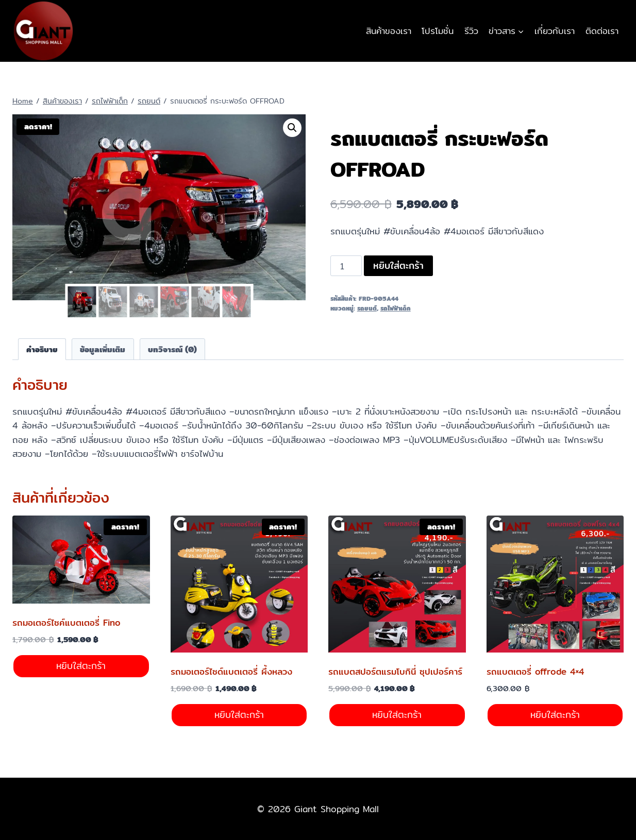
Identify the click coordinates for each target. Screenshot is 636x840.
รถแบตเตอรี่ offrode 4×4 (535, 671)
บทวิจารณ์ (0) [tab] (172, 349)
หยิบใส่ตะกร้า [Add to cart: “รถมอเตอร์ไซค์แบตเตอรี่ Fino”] (81, 666)
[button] (292, 128)
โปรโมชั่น (438, 31)
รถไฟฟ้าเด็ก (396, 308)
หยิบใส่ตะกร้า (398, 265)
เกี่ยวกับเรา (555, 31)
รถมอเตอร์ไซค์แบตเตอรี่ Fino (66, 622)
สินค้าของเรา (389, 31)
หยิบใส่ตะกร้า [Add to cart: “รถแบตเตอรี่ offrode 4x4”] (555, 715)
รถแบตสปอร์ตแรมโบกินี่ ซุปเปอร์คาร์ (395, 671)
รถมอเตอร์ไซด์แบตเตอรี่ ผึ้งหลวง (231, 671)
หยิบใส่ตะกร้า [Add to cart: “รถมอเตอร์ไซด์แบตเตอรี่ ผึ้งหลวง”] (239, 715)
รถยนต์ (367, 308)
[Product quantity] (346, 266)
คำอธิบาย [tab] (42, 349)
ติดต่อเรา (602, 31)
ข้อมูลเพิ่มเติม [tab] (103, 349)
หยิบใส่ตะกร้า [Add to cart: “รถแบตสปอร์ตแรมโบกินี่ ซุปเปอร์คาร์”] (397, 715)
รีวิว (471, 31)
